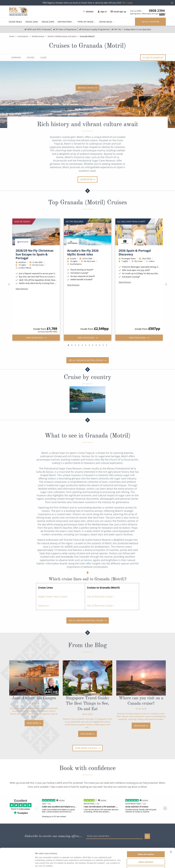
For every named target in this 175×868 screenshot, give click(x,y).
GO (147, 802)
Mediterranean (38, 36)
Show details (140, 863)
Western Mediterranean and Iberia (62, 36)
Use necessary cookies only (146, 851)
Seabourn (44, 571)
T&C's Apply (127, 3)
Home (12, 36)
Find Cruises (15, 829)
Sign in (102, 12)
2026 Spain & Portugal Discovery (135, 252)
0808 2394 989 (157, 11)
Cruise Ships (48, 22)
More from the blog (86, 714)
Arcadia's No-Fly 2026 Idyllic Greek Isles (83, 252)
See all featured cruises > (101, 562)
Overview (16, 57)
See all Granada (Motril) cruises (86, 326)
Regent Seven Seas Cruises (53, 562)
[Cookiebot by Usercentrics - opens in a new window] (17, 863)
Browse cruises (86, 88)
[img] (36, 232)
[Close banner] (171, 834)
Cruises (31, 57)
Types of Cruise (87, 22)
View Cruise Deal (35, 303)
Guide (43, 57)
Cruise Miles (107, 22)
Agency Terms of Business (86, 829)
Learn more (86, 179)
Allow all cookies (146, 836)
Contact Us (47, 829)
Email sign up (118, 12)
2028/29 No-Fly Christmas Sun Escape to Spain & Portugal (35, 254)
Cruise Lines (32, 22)
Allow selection (146, 844)
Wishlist (88, 12)
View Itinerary (22, 289)
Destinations (66, 22)
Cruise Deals (15, 22)
